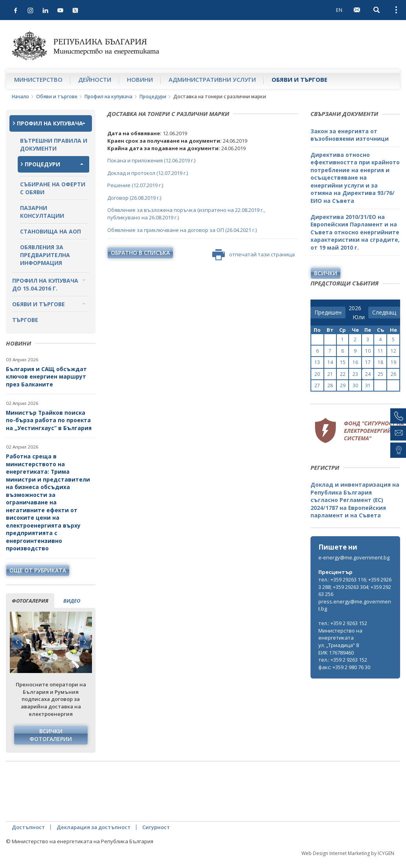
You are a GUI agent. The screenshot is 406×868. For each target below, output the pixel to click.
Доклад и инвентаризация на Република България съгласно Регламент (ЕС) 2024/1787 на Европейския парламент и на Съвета (355, 500)
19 (393, 362)
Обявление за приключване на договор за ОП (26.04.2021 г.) (182, 230)
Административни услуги (212, 79)
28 (330, 385)
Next (85, 642)
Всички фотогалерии (51, 735)
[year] (355, 308)
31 (368, 385)
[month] (359, 317)
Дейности (95, 79)
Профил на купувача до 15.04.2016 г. (45, 284)
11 (380, 351)
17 (368, 362)
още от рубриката (38, 570)
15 (343, 362)
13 (317, 362)
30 (355, 385)
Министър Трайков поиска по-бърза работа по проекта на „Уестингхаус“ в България (49, 420)
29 (343, 385)
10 (368, 351)
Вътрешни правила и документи (54, 144)
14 (330, 362)
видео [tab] (72, 601)
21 (330, 374)
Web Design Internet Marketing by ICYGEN (348, 853)
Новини (140, 79)
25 (380, 374)
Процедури (153, 97)
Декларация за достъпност (94, 827)
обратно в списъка (140, 253)
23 (355, 374)
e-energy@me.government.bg (354, 557)
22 (343, 374)
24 (368, 374)
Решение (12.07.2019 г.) (135, 185)
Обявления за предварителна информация (45, 255)
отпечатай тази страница (254, 255)
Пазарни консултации (42, 212)
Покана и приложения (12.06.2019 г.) (151, 160)
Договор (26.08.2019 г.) (134, 198)
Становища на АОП (51, 231)
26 (393, 374)
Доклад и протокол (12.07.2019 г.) (148, 173)
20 (317, 374)
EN (339, 10)
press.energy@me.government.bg (355, 605)
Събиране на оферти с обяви (53, 188)
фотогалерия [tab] (30, 601)
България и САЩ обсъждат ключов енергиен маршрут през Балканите (46, 377)
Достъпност (28, 827)
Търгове (25, 320)
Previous (17, 642)
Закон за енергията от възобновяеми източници (350, 135)
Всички (326, 273)
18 (380, 362)
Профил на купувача (108, 97)
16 (355, 362)
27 (317, 385)
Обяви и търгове (299, 79)
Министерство (38, 79)
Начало (20, 97)
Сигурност (156, 827)
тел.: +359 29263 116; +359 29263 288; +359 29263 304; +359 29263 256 (355, 587)
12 (393, 351)
